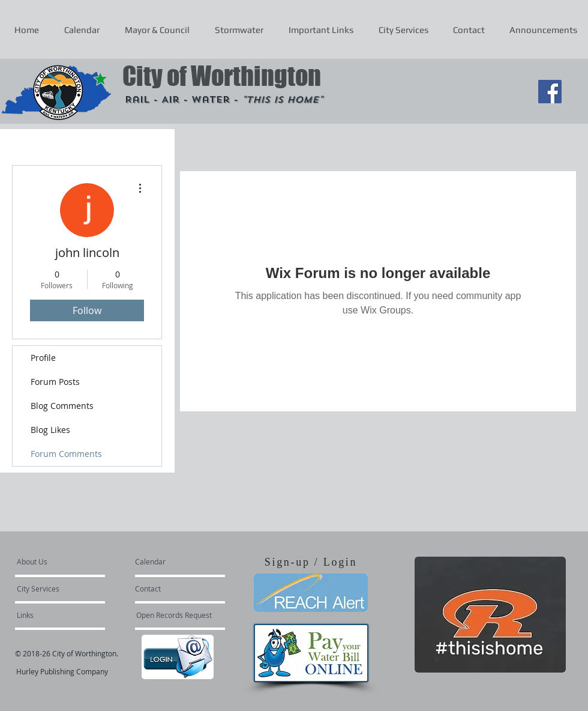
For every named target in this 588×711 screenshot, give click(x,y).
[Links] (49, 615)
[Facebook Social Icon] (550, 92)
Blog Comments (62, 406)
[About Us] (63, 561)
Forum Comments (66, 454)
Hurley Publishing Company (62, 671)
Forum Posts (55, 382)
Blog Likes (50, 430)
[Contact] (167, 588)
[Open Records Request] (174, 615)
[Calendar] (169, 561)
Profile (43, 358)
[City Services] (51, 588)
